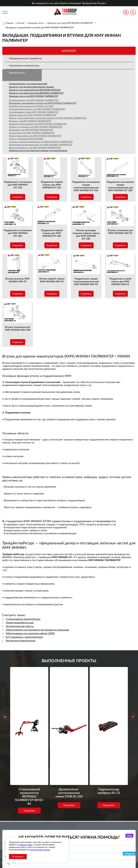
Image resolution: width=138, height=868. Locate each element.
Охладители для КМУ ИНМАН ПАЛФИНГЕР (32, 133)
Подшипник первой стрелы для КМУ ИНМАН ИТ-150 (52, 185)
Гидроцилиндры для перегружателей (28, 84)
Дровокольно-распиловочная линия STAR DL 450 (69, 714)
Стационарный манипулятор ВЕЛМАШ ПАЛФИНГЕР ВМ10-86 (29, 714)
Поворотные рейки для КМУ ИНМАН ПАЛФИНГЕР (35, 136)
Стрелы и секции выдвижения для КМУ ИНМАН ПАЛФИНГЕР (41, 142)
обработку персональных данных (43, 800)
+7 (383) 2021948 (112, 827)
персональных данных (40, 850)
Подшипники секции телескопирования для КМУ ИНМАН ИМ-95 (86, 282)
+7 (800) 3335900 (112, 820)
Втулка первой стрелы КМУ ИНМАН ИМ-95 (52, 280)
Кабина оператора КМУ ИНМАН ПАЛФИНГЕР (33, 115)
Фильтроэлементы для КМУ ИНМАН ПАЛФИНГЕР (35, 148)
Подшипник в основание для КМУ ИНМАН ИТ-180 (18, 233)
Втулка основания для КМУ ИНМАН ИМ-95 (120, 232)
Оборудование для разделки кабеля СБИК (30, 633)
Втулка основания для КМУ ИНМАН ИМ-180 (18, 329)
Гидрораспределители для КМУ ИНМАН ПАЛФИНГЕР (37, 109)
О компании (53, 819)
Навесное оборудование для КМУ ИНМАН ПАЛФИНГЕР (38, 124)
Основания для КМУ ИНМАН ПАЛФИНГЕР (31, 130)
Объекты (51, 831)
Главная (10, 23)
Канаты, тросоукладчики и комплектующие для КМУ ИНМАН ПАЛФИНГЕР (48, 118)
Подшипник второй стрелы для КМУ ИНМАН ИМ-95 (120, 282)
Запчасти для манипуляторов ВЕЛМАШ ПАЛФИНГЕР (36, 93)
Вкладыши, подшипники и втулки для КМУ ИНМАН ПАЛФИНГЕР (43, 103)
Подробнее (18, 197)
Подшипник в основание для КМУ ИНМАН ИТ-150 (18, 185)
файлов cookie (26, 845)
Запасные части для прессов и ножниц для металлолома (38, 151)
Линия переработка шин (20, 623)
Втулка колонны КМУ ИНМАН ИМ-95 (18, 280)
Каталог (21, 23)
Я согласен (18, 857)
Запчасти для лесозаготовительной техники (31, 87)
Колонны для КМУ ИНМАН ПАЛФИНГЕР (30, 121)
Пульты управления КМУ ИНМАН (26, 139)
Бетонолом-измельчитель (21, 641)
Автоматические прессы (20, 626)
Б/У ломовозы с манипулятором (24, 637)
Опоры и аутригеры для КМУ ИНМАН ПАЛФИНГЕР (36, 127)
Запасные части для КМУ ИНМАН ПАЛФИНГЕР (73, 23)
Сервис (50, 835)
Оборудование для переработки (25, 58)
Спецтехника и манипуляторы (24, 66)
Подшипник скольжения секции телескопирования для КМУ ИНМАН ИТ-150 (86, 186)
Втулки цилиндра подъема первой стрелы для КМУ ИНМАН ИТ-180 (86, 235)
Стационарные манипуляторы (23, 619)
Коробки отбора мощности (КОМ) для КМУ (31, 106)
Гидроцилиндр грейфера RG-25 (109, 712)
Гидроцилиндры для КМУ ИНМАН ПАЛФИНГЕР (34, 100)
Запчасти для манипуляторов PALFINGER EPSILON (35, 90)
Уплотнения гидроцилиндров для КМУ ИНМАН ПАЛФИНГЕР (40, 145)
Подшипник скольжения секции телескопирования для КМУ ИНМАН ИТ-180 (120, 186)
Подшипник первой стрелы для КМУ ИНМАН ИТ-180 (52, 233)
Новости (51, 827)
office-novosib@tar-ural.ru (112, 834)
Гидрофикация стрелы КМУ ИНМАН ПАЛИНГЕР (34, 112)
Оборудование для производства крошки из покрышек (37, 630)
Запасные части (37, 23)
